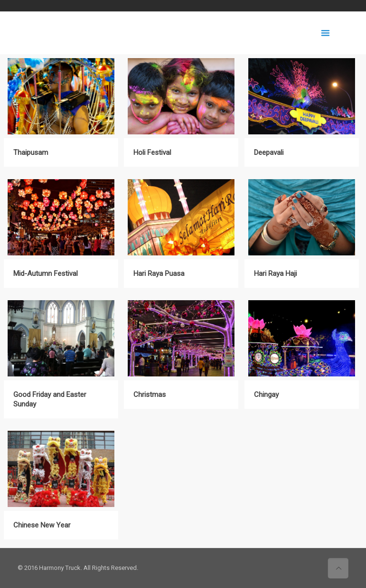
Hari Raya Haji (275, 274)
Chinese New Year (42, 525)
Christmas (150, 395)
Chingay (266, 395)
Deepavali (269, 152)
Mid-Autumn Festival (46, 274)
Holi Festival (152, 152)
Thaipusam (31, 152)
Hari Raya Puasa (159, 274)
